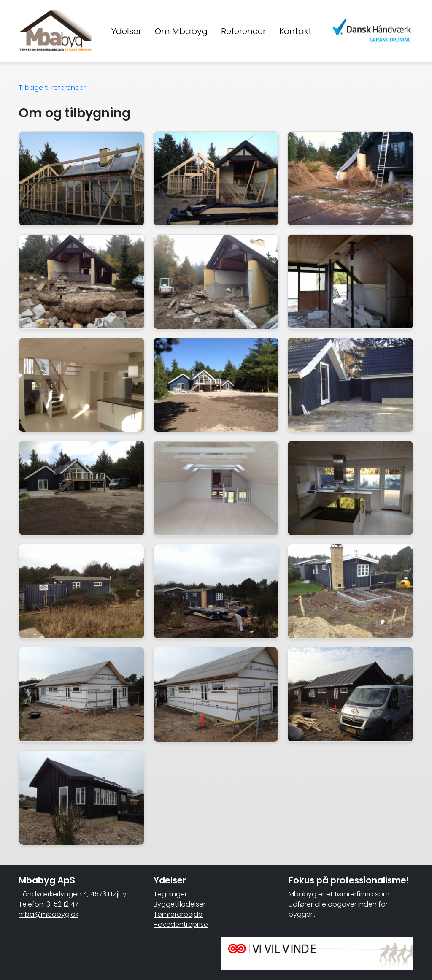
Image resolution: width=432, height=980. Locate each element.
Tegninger (170, 894)
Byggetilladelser (180, 904)
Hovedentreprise (181, 925)
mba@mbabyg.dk (49, 914)
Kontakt (296, 31)
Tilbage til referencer (52, 88)
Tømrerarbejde (178, 914)
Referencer (243, 31)
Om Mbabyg (181, 31)
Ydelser (126, 31)
